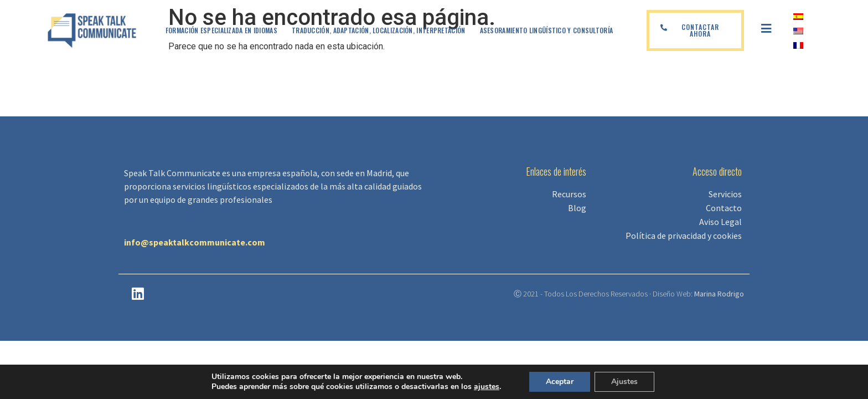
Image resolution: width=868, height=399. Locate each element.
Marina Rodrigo (719, 294)
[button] (695, 30)
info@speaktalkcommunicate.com (195, 242)
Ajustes (624, 382)
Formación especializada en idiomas (221, 30)
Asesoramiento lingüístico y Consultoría (547, 30)
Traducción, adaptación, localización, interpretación (379, 30)
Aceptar (560, 382)
